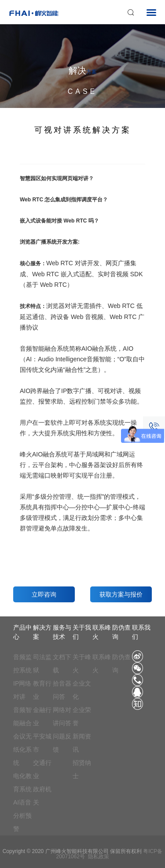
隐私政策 (99, 857)
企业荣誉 (82, 716)
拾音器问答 (62, 690)
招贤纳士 (82, 769)
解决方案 (42, 632)
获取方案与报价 (121, 594)
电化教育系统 (22, 783)
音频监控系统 (22, 664)
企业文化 (82, 690)
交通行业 (42, 769)
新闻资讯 (82, 743)
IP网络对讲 (22, 690)
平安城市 (42, 743)
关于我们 (82, 632)
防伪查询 (121, 632)
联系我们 (141, 632)
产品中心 (22, 632)
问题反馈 (62, 743)
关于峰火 (82, 664)
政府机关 (42, 796)
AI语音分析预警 (22, 816)
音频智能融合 (22, 716)
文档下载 (62, 664)
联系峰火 (102, 632)
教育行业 (42, 690)
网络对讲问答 (62, 716)
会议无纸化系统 (22, 749)
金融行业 (42, 716)
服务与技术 (62, 632)
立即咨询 (44, 594)
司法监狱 (42, 664)
